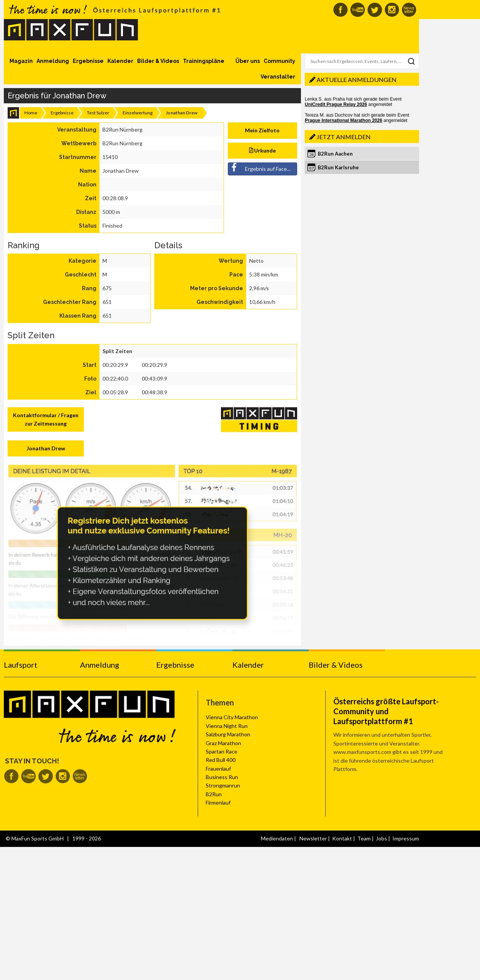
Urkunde (263, 150)
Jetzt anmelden (344, 137)
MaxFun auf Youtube (358, 10)
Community (279, 61)
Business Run (222, 777)
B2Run (214, 794)
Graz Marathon (223, 743)
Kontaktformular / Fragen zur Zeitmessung (46, 419)
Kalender (120, 61)
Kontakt (342, 838)
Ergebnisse (88, 61)
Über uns (248, 61)
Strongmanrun (223, 785)
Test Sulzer (98, 113)
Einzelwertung (138, 113)
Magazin (21, 61)
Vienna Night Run (227, 726)
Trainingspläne (204, 61)
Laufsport (21, 665)
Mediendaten (277, 838)
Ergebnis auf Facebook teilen (263, 167)
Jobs (382, 838)
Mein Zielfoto (262, 130)
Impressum (406, 838)
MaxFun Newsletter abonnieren (409, 10)
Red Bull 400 (221, 760)
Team (364, 838)
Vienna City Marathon (232, 717)
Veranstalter (278, 77)
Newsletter (313, 838)
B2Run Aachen (335, 154)
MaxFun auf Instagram (392, 10)
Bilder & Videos (158, 61)
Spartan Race (222, 751)
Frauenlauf (218, 769)
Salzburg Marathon (228, 734)
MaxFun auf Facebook (340, 10)
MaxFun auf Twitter (375, 10)
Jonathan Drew (46, 448)
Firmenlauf (218, 802)
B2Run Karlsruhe (338, 167)
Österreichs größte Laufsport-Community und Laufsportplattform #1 (386, 711)
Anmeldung (53, 61)
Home (31, 113)
